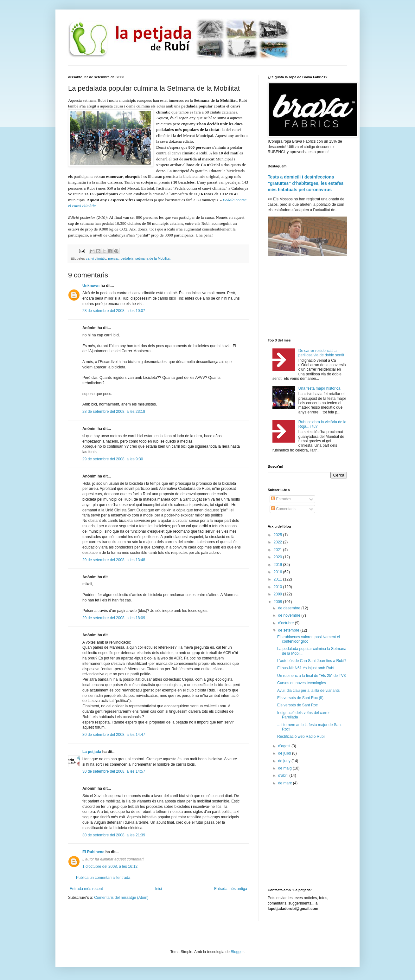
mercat (113, 258)
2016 (278, 572)
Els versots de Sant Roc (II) (300, 698)
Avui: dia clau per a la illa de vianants (308, 691)
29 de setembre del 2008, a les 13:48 (114, 560)
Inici (159, 889)
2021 (278, 550)
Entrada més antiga (231, 889)
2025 (278, 535)
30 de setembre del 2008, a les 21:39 (114, 835)
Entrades (281, 499)
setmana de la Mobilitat (153, 258)
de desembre (290, 608)
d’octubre (287, 623)
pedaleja (127, 258)
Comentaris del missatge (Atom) (121, 898)
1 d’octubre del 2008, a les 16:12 (110, 866)
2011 (278, 579)
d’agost (285, 746)
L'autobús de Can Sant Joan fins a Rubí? (312, 661)
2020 (278, 557)
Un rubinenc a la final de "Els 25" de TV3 (311, 676)
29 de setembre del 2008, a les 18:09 (114, 618)
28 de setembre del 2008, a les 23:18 (114, 412)
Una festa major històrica (319, 388)
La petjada (92, 752)
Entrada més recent (86, 889)
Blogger (237, 952)
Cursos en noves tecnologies (302, 683)
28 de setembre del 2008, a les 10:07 (114, 311)
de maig (285, 768)
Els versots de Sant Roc (297, 705)
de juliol (285, 753)
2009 (278, 594)
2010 (278, 587)
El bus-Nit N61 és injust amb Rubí (306, 668)
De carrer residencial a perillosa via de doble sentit (321, 353)
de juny (285, 761)
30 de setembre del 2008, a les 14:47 (114, 735)
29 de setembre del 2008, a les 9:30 (113, 459)
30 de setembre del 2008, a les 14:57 (114, 771)
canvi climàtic (96, 258)
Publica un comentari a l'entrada (103, 878)
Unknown (91, 286)
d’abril (284, 776)
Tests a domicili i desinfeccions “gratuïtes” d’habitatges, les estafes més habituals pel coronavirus (306, 183)
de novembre (290, 615)
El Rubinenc (93, 852)
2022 (278, 542)
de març (286, 783)
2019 (278, 565)
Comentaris (283, 509)
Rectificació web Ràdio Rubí (301, 737)
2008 (278, 602)
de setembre (289, 630)
